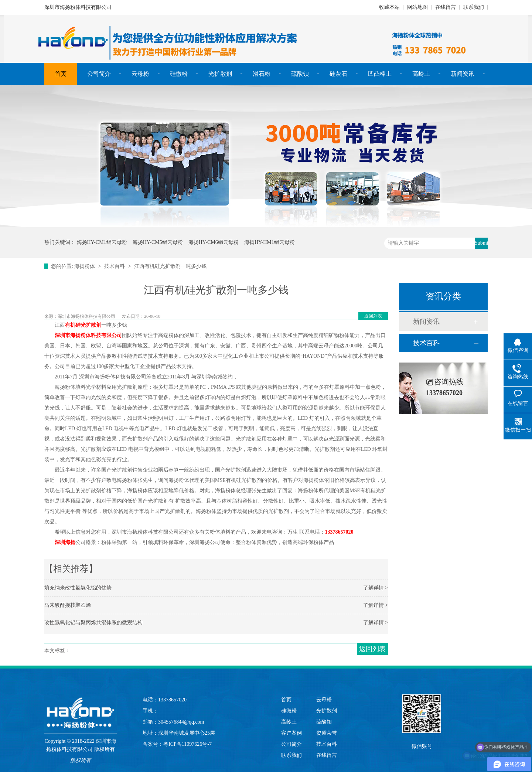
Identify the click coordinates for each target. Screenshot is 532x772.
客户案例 (291, 733)
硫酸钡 (300, 74)
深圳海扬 (65, 542)
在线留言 (446, 7)
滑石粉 (262, 74)
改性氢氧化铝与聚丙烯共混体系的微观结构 (93, 623)
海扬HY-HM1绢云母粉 (270, 242)
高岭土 (421, 74)
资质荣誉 (327, 733)
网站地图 (417, 7)
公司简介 (99, 74)
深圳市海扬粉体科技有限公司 (88, 335)
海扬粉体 (85, 266)
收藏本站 (389, 7)
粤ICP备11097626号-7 (187, 744)
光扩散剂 (220, 74)
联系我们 (474, 7)
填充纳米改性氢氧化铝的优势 (78, 588)
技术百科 (115, 266)
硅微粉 (179, 74)
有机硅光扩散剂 (83, 325)
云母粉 (140, 74)
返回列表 (373, 316)
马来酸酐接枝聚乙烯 (68, 605)
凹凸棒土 (380, 74)
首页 (61, 74)
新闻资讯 (463, 74)
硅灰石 (338, 74)
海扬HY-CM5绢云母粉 (158, 242)
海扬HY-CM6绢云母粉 (214, 242)
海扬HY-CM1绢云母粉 (102, 242)
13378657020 (339, 532)
